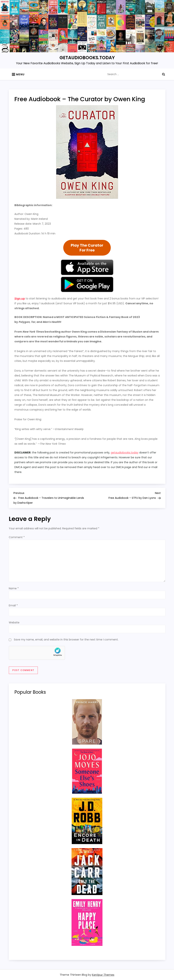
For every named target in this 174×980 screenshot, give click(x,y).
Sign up (20, 298)
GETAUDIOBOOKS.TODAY (87, 58)
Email (13, 605)
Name (14, 588)
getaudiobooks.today (125, 453)
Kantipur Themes (103, 975)
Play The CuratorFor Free (87, 248)
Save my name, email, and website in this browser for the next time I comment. (66, 640)
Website (14, 622)
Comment (17, 537)
